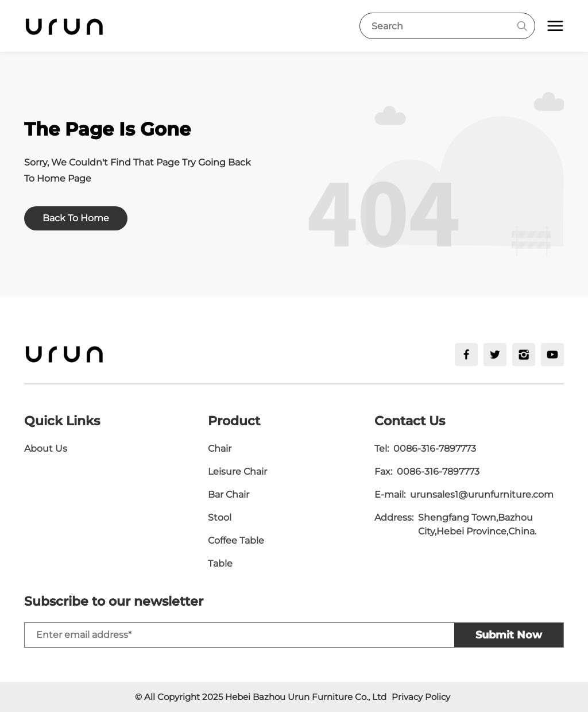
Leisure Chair (237, 472)
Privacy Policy (421, 697)
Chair (220, 449)
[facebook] (466, 355)
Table (220, 563)
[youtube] (552, 355)
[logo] (64, 26)
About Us (46, 449)
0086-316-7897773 (435, 449)
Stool (220, 517)
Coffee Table (236, 540)
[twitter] (495, 355)
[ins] (524, 355)
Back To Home (76, 218)
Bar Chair (229, 494)
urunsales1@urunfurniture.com (482, 494)
